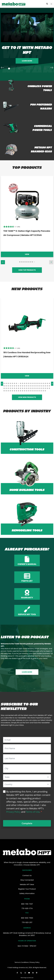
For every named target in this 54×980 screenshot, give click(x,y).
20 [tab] (43, 383)
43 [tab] (43, 386)
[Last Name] (27, 758)
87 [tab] (39, 391)
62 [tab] (35, 388)
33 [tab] (23, 386)
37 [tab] (31, 386)
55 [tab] (21, 388)
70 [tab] (4, 391)
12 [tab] (27, 383)
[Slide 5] (30, 69)
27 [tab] (10, 386)
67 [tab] (45, 388)
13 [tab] (29, 383)
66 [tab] (43, 388)
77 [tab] (19, 391)
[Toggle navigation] (51, 4)
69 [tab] (49, 388)
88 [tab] (41, 391)
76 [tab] (16, 391)
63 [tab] (37, 388)
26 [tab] (8, 386)
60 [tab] (31, 388)
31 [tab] (19, 386)
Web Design (24, 978)
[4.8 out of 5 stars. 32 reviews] (11, 227)
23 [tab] (49, 383)
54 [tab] (19, 388)
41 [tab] (39, 386)
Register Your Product (27, 889)
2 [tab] (22, 262)
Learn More (27, 61)
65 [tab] (41, 388)
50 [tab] (10, 388)
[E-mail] (27, 740)
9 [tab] (21, 383)
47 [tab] (4, 388)
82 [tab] (29, 391)
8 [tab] (34, 262)
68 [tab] (47, 388)
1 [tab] (20, 262)
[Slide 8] (45, 69)
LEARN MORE (27, 672)
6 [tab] (30, 262)
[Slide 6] (35, 69)
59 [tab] (29, 388)
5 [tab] (28, 262)
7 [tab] (32, 262)
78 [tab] (21, 391)
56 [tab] (23, 388)
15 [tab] (33, 383)
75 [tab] (14, 391)
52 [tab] (14, 388)
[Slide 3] (19, 69)
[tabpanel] (27, 217)
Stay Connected (27, 880)
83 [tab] (31, 391)
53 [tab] (16, 388)
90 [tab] (45, 391)
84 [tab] (33, 391)
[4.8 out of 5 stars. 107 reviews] (12, 348)
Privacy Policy (13, 812)
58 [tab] (27, 388)
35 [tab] (27, 386)
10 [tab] (23, 383)
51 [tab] (12, 388)
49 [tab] (8, 388)
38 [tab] (33, 386)
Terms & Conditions (21, 962)
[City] (27, 768)
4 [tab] (26, 262)
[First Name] (27, 748)
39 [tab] (35, 386)
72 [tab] (8, 391)
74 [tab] (12, 391)
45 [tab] (47, 386)
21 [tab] (45, 383)
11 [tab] (25, 383)
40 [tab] (37, 386)
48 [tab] (6, 388)
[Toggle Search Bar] (47, 4)
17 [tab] (37, 383)
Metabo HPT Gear (27, 884)
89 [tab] (43, 391)
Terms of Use (33, 812)
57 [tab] (25, 388)
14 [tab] (31, 383)
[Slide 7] (40, 69)
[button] (48, 777)
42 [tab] (41, 386)
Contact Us (27, 875)
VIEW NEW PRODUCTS (27, 397)
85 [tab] (35, 391)
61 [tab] (33, 388)
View (27, 254)
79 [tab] (23, 391)
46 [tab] (49, 386)
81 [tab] (27, 391)
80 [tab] (25, 391)
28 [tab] (12, 386)
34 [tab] (25, 386)
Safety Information (27, 893)
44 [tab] (45, 386)
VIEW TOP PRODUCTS (27, 270)
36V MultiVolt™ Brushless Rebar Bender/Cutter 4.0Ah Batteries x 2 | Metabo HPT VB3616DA (26, 235)
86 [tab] (37, 391)
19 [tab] (41, 383)
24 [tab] (4, 386)
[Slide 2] (14, 69)
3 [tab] (24, 262)
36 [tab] (29, 386)
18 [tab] (39, 383)
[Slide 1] (9, 69)
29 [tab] (14, 386)
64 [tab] (39, 388)
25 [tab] (6, 386)
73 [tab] (10, 391)
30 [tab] (16, 386)
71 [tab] (6, 391)
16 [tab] (35, 383)
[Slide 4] (24, 69)
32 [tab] (21, 386)
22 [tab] (47, 383)
